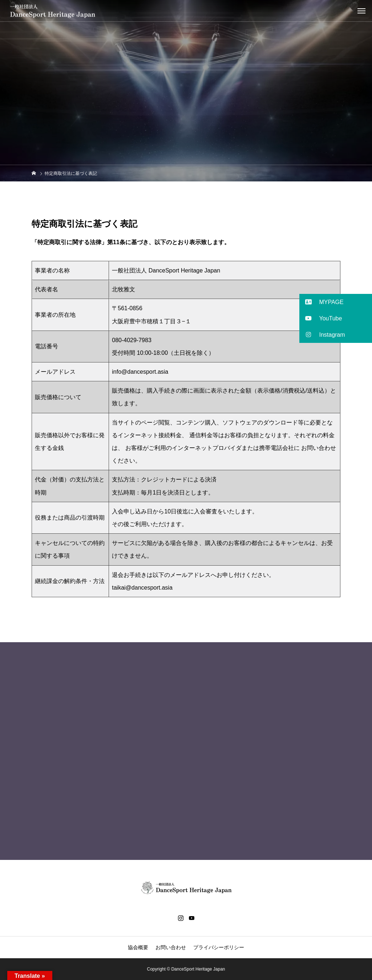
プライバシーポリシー (219, 947)
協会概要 (138, 947)
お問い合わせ (171, 947)
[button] (336, 302)
